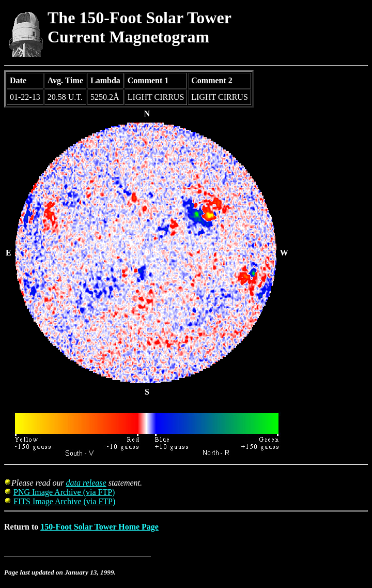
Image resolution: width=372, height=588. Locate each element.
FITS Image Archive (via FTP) (64, 501)
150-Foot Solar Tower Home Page (99, 527)
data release (86, 483)
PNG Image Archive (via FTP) (64, 492)
